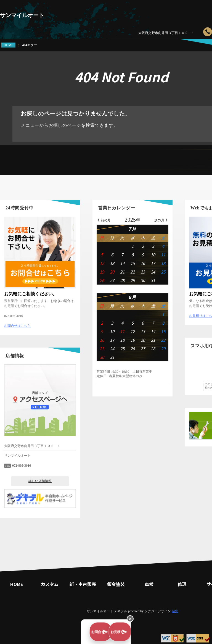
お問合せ (76, 634)
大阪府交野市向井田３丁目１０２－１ (166, 33)
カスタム (99, 12)
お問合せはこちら (17, 326)
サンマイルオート (22, 15)
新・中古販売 (121, 12)
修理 (188, 12)
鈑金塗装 (144, 12)
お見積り (137, 634)
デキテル (121, 611)
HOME (8, 45)
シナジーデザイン (158, 611)
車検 (166, 12)
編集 (175, 611)
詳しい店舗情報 (40, 481)
